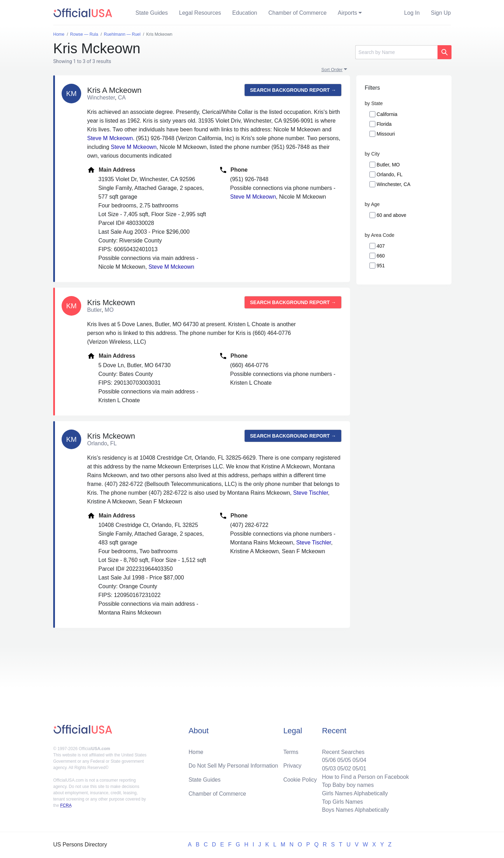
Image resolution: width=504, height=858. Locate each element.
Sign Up (441, 13)
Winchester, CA (393, 184)
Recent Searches (342, 751)
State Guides (152, 13)
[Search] (396, 52)
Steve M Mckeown (110, 138)
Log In (412, 13)
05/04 (359, 759)
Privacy (292, 765)
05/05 (343, 759)
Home (196, 751)
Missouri (386, 134)
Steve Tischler (310, 493)
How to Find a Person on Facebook (365, 776)
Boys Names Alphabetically (355, 810)
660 (381, 256)
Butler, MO (388, 165)
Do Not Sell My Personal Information (234, 765)
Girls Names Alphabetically (354, 793)
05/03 (328, 768)
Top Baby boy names (347, 785)
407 (381, 246)
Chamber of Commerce (297, 13)
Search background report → (293, 90)
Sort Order (332, 70)
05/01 (359, 768)
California (387, 114)
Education (245, 13)
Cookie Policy (300, 779)
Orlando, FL (390, 174)
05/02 (343, 768)
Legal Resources (200, 13)
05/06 (328, 759)
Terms (291, 751)
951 (381, 266)
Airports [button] (347, 13)
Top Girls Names (342, 801)
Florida (384, 124)
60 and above (391, 215)
